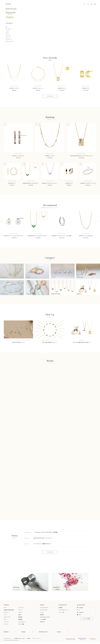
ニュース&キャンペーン (63, 610)
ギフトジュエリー (10, 41)
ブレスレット (9, 39)
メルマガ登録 (87, 619)
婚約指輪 (20, 617)
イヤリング (8, 37)
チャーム (20, 610)
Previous (2, 221)
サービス (42, 612)
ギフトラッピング (44, 610)
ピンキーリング (7, 617)
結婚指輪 (20, 619)
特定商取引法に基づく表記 (19, 638)
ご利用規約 (28, 638)
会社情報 (60, 607)
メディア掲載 (21, 624)
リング (7, 31)
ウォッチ (20, 612)
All (6, 27)
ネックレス (8, 29)
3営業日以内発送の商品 (9, 610)
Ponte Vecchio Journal (45, 617)
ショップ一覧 (61, 612)
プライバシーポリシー (36, 638)
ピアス (7, 33)
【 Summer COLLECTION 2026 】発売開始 (46, 532)
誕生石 (20, 615)
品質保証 (42, 615)
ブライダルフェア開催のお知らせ (42, 544)
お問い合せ (42, 622)
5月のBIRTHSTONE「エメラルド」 (43, 538)
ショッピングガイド (44, 607)
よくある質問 (43, 619)
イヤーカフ (8, 35)
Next (98, 221)
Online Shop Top (7, 638)
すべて (5, 607)
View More (50, 96)
